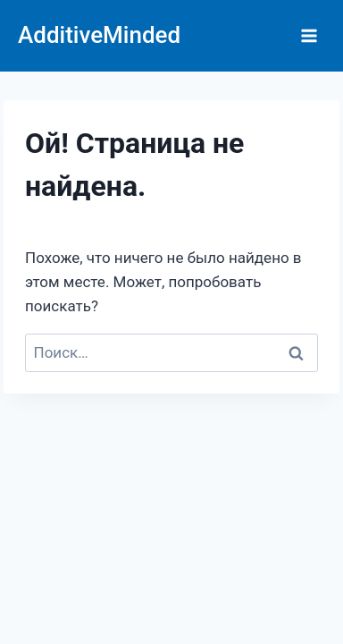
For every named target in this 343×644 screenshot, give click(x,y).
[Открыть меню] (309, 35)
